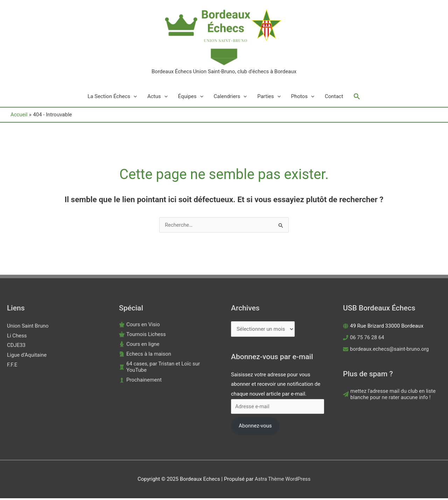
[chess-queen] (142, 336)
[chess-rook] (168, 368)
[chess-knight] (145, 355)
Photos (303, 98)
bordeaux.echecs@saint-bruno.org (390, 350)
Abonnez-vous (255, 427)
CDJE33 (16, 347)
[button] (357, 98)
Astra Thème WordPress (283, 481)
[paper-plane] (392, 396)
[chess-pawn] (140, 381)
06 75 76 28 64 (367, 339)
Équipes (191, 98)
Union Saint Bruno (28, 327)
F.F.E (12, 367)
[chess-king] (139, 326)
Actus (157, 98)
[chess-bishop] (139, 345)
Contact (334, 98)
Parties (269, 98)
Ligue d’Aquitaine (27, 357)
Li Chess (17, 337)
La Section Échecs (112, 98)
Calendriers (230, 98)
